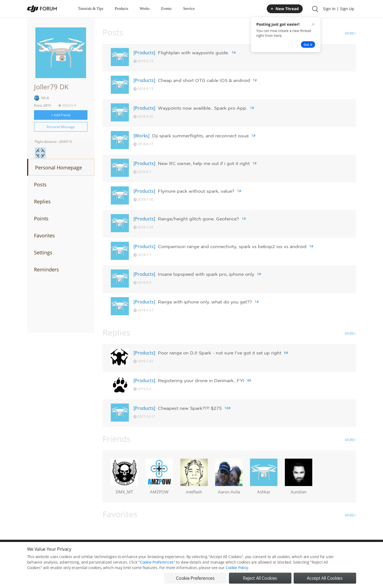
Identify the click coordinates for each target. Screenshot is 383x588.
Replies (42, 201)
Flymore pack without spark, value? (196, 191)
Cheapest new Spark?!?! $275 (190, 408)
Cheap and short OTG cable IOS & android (204, 80)
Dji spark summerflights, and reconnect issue (200, 136)
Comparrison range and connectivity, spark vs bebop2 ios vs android (232, 246)
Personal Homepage (59, 167)
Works (145, 9)
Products (122, 9)
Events (166, 9)
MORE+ (351, 33)
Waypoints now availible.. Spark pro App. (203, 108)
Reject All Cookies (260, 579)
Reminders (46, 269)
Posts (40, 184)
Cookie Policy (237, 568)
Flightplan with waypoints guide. (193, 53)
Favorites (44, 235)
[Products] (144, 53)
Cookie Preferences (157, 563)
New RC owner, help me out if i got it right (204, 163)
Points (41, 218)
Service (189, 9)
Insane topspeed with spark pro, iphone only (206, 274)
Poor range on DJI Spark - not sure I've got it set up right (220, 353)
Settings (43, 252)
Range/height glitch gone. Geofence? (198, 219)
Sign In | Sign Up (339, 9)
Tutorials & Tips (91, 9)
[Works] (141, 136)
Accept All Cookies (325, 579)
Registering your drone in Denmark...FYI (201, 380)
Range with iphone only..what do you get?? (205, 302)
